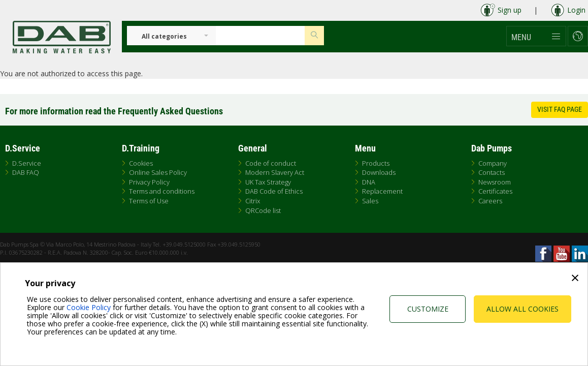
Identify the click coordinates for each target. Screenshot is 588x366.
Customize (428, 309)
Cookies (141, 163)
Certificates (495, 191)
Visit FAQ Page (560, 109)
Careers (490, 201)
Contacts (492, 172)
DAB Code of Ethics (274, 191)
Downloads (379, 172)
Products (376, 163)
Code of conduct (271, 163)
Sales (370, 201)
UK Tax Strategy (268, 182)
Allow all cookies (522, 309)
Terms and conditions (162, 191)
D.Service (27, 163)
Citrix (253, 201)
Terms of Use (149, 201)
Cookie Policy (89, 307)
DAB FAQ (26, 172)
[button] (536, 36)
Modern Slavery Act (275, 172)
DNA (369, 182)
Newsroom (495, 182)
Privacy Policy (149, 182)
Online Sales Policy (158, 172)
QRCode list (263, 210)
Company (493, 163)
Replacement (382, 191)
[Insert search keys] (260, 36)
